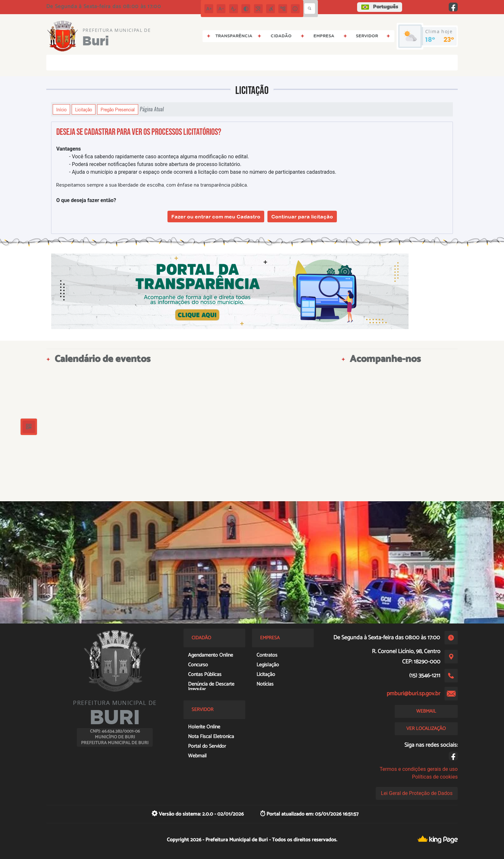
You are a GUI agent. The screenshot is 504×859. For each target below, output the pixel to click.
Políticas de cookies (435, 777)
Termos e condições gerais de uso (419, 769)
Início (61, 109)
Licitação (84, 109)
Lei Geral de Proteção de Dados (417, 793)
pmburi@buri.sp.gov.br (414, 694)
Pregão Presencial (118, 109)
